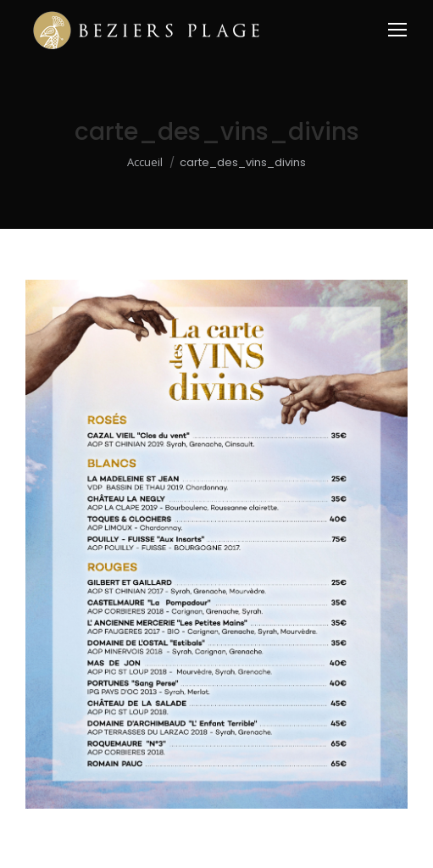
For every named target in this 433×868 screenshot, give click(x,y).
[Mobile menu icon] (397, 30)
